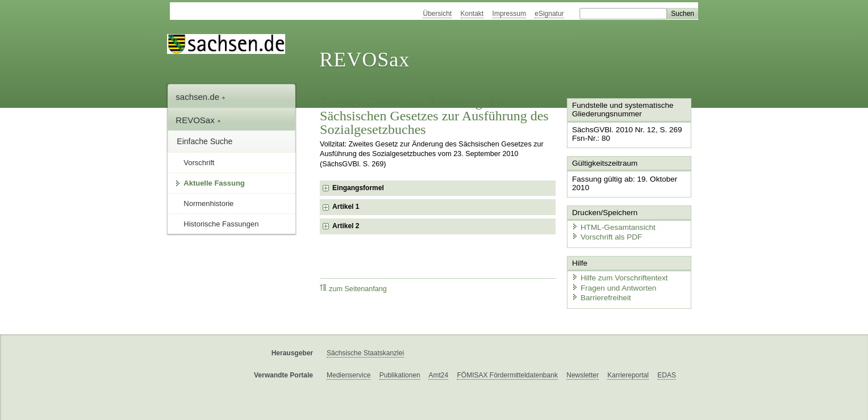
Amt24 (438, 370)
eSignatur (549, 14)
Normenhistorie (208, 203)
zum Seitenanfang (353, 289)
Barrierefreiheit (599, 294)
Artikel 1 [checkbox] (346, 207)
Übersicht (437, 14)
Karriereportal (628, 370)
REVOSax (364, 60)
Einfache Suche (205, 141)
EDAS (667, 370)
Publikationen (400, 370)
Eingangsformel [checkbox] (358, 188)
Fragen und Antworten (611, 283)
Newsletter (583, 370)
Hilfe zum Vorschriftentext (617, 274)
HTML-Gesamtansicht (611, 224)
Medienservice (349, 370)
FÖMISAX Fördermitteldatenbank (507, 370)
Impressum (509, 14)
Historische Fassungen (221, 224)
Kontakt (472, 14)
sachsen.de (201, 97)
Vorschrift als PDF (604, 234)
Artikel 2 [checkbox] (346, 226)
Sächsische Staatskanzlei (365, 348)
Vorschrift (199, 163)
